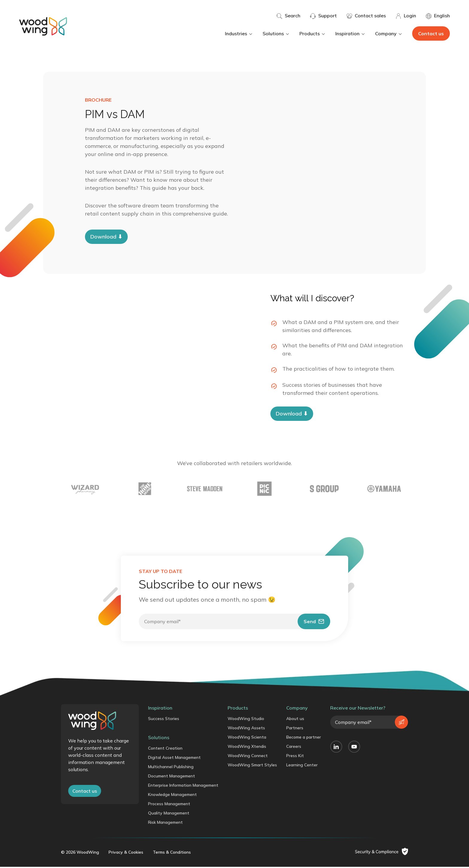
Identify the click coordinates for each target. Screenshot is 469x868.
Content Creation (165, 749)
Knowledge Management (172, 796)
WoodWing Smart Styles (252, 766)
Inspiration (350, 33)
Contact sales (366, 16)
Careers (294, 748)
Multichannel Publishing (171, 768)
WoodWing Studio (246, 720)
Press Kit (295, 757)
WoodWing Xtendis (247, 748)
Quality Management (169, 814)
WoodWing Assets (246, 729)
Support (323, 16)
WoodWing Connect (248, 757)
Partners (295, 729)
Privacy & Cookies (126, 853)
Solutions (276, 33)
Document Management (172, 777)
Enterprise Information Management (183, 786)
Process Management (169, 805)
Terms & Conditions (172, 853)
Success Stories (164, 720)
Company (389, 33)
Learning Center (302, 766)
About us (295, 720)
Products (313, 33)
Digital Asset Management (174, 759)
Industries (239, 33)
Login (406, 16)
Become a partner (304, 738)
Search (288, 16)
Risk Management (165, 823)
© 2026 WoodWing (80, 853)
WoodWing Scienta (247, 738)
